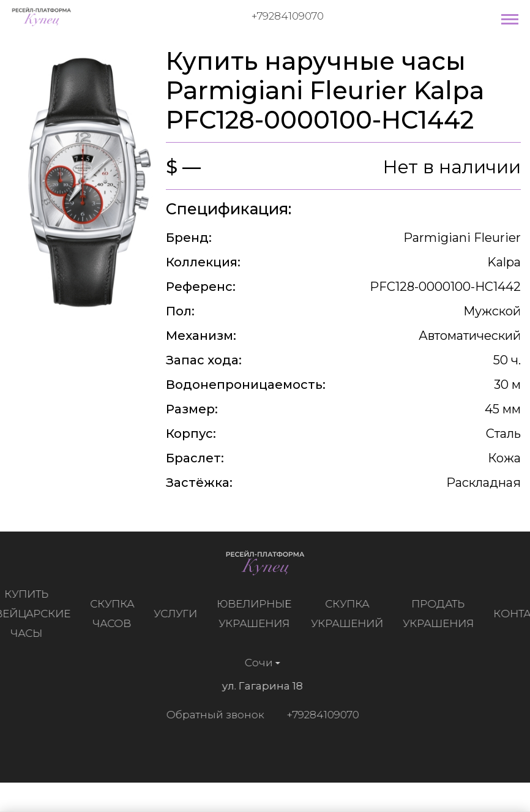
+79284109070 (288, 16)
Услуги (178, 614)
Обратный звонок (212, 715)
